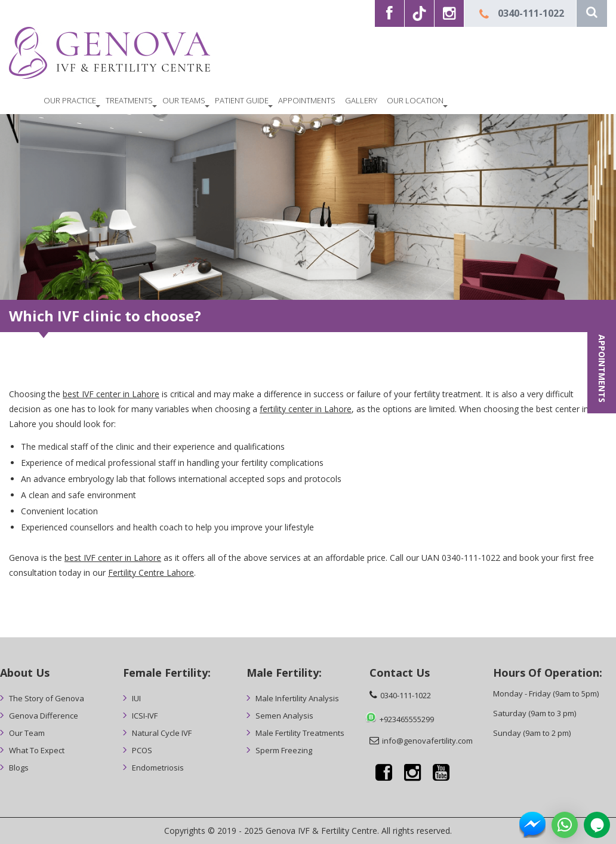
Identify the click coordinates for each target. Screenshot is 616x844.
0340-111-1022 (531, 13)
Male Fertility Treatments (300, 733)
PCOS (142, 750)
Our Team (27, 733)
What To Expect (37, 750)
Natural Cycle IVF (162, 733)
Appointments (307, 100)
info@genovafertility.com (427, 741)
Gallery (361, 100)
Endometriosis (158, 768)
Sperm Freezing (284, 750)
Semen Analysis (284, 716)
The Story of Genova (47, 698)
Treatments (129, 100)
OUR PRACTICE (70, 100)
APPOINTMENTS (602, 369)
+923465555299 (407, 719)
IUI (136, 698)
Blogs (19, 768)
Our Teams (184, 100)
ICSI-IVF (145, 716)
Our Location (415, 100)
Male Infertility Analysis (297, 698)
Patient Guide (242, 100)
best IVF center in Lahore (111, 394)
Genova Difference (44, 716)
